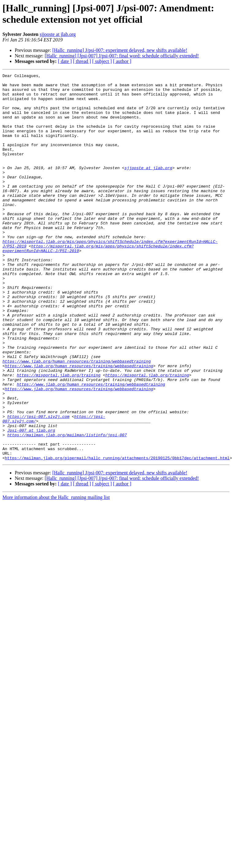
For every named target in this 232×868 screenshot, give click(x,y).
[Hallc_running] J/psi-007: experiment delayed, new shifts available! (120, 50)
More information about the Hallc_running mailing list (56, 569)
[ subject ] (102, 61)
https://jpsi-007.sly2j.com (38, 480)
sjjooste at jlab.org (57, 34)
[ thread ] (82, 61)
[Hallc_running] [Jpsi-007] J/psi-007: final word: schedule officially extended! (122, 56)
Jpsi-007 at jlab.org (31, 496)
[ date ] (65, 61)
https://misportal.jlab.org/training (59, 430)
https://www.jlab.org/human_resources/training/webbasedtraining (77, 414)
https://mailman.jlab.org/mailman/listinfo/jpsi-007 (67, 502)
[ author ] (122, 61)
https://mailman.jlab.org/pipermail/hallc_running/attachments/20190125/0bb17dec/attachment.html (117, 530)
